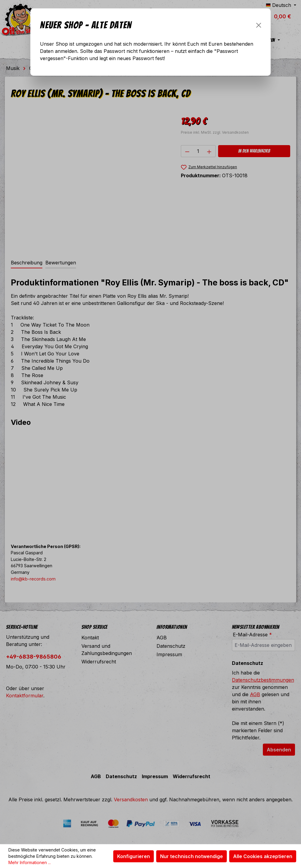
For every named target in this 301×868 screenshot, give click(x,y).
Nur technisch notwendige (192, 856)
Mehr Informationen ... (30, 862)
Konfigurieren (134, 856)
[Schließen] (259, 25)
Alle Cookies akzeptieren (263, 856)
